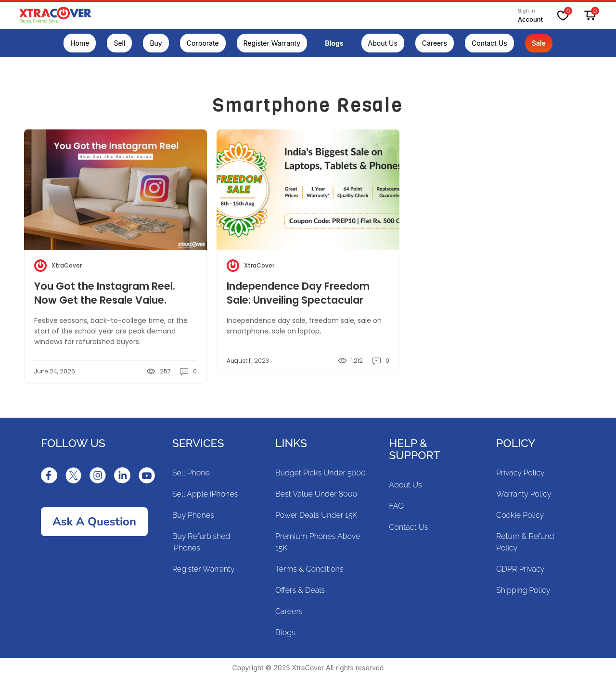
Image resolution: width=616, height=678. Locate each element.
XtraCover (67, 265)
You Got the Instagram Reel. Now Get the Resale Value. (105, 293)
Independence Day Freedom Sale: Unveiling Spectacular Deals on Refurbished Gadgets (303, 300)
